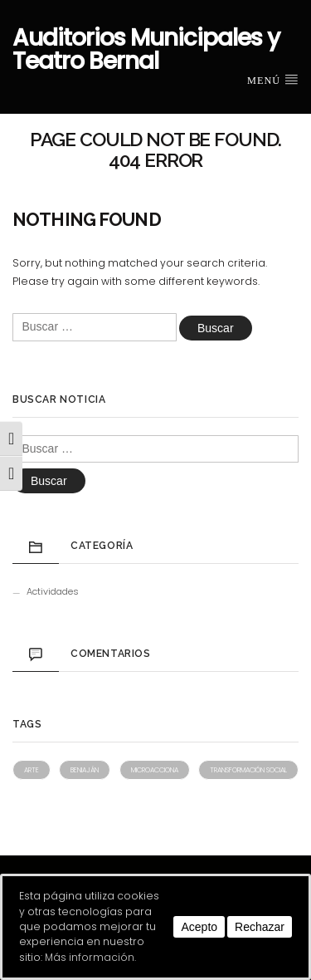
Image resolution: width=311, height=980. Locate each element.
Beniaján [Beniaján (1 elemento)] (85, 770)
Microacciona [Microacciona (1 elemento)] (155, 770)
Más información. (90, 957)
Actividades (53, 591)
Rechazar (260, 927)
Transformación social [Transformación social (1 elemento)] (248, 770)
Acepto (199, 927)
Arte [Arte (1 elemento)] (32, 770)
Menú (273, 80)
